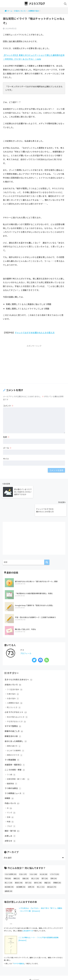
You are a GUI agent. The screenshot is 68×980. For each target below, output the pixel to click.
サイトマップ (49, 970)
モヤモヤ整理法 (13, 708)
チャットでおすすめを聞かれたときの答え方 (35, 333)
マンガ (11, 797)
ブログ (11, 811)
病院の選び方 (14, 729)
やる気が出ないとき (17, 703)
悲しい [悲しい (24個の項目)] (8, 868)
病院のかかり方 (15, 738)
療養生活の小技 (13, 719)
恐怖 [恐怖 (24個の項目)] (54, 863)
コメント (8, 406)
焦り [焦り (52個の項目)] (28, 868)
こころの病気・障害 (15, 753)
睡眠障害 (12, 767)
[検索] (47, 543)
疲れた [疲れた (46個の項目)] (38, 868)
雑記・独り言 (12, 815)
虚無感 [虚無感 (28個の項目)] (8, 876)
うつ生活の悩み (15, 671)
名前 (6, 437)
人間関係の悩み (15, 685)
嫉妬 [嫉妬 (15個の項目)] (17, 863)
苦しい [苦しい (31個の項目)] (41, 872)
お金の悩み (13, 680)
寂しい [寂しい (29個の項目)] (35, 863)
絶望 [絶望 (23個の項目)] (47, 868)
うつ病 (11, 758)
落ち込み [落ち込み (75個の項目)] (52, 872)
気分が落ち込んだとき (17, 699)
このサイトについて (22, 970)
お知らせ (10, 826)
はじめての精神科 (16, 733)
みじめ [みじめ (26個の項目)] (44, 859)
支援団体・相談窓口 (15, 748)
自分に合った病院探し (16, 724)
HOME (34, 965)
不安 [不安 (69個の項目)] (8, 863)
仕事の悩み (13, 676)
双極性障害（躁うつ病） (18, 763)
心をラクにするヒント (16, 694)
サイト (6, 459)
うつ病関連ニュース (15, 777)
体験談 (9, 782)
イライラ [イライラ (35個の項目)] (55, 859)
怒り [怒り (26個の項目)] (45, 863)
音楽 (10, 802)
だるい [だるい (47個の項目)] (23, 859)
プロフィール (26, 634)
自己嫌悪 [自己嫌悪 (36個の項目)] (21, 872)
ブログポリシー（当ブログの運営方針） (34, 975)
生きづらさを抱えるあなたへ (19, 661)
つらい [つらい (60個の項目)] (33, 859)
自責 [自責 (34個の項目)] (31, 872)
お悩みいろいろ (13, 666)
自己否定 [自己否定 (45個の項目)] (9, 872)
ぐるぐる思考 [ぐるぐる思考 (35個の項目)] (11, 859)
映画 (10, 806)
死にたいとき (14, 689)
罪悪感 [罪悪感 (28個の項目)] (57, 868)
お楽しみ (10, 821)
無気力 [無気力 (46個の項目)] (19, 868)
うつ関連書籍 (12, 743)
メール (7, 448)
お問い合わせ (37, 970)
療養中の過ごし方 (14, 713)
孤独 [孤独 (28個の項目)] (26, 863)
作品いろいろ (12, 788)
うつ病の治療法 (13, 772)
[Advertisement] (34, 365)
